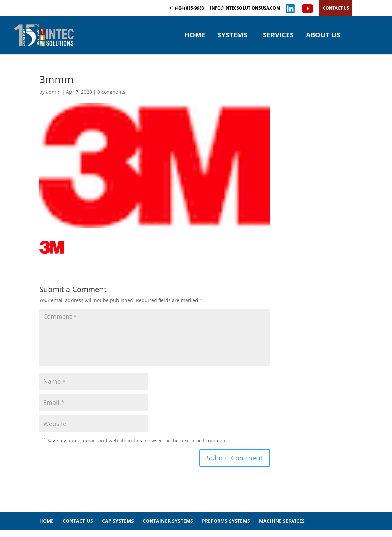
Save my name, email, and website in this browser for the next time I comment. (138, 440)
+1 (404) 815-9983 (187, 9)
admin (53, 92)
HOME (195, 36)
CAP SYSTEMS (118, 521)
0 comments (111, 92)
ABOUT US (323, 36)
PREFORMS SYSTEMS (226, 521)
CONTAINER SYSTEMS (168, 521)
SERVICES (278, 36)
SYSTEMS (232, 36)
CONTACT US (336, 8)
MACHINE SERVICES (282, 521)
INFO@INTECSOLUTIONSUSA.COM (245, 9)
